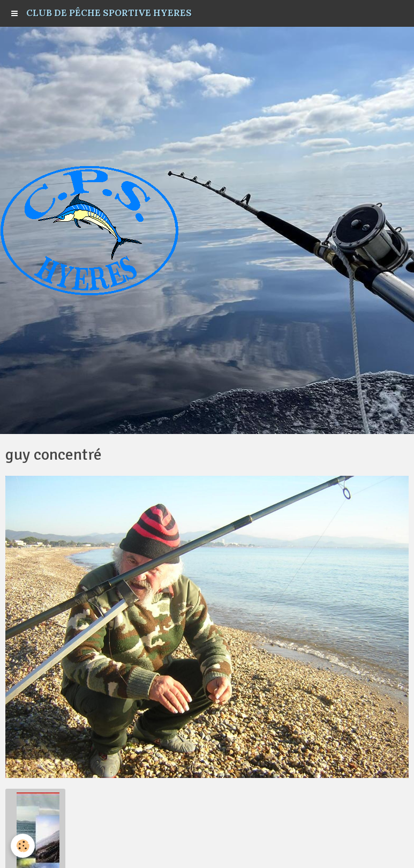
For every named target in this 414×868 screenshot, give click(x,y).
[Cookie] (23, 846)
